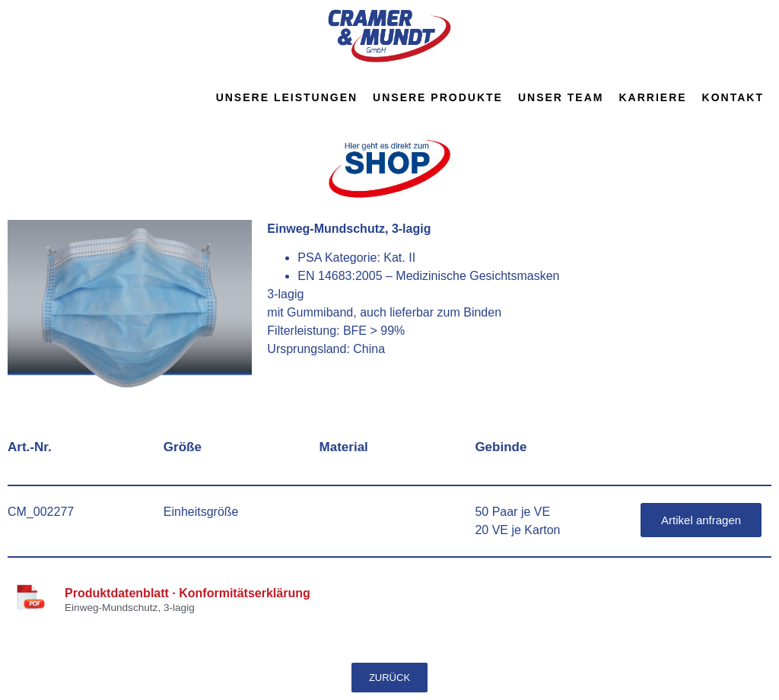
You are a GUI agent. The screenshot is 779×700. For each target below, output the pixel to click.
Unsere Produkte (438, 97)
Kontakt (733, 97)
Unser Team (561, 97)
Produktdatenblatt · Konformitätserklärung (188, 593)
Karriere (652, 97)
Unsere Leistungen (287, 97)
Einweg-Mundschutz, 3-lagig (130, 608)
